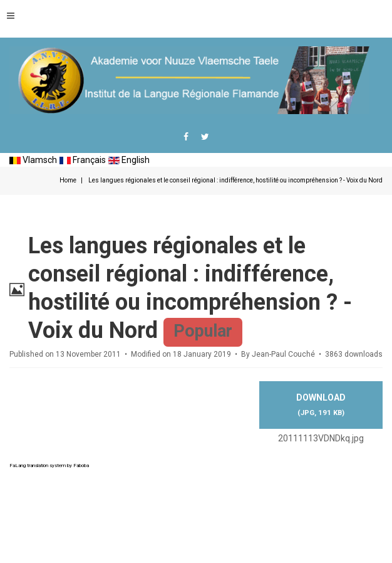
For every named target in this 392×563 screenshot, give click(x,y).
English (129, 160)
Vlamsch (33, 160)
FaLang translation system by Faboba (49, 466)
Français (83, 160)
